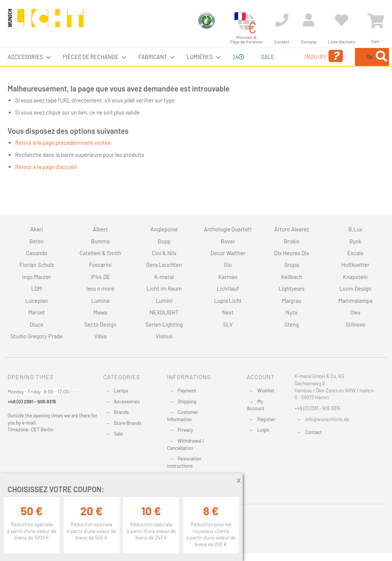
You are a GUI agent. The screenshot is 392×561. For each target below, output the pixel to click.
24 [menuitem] (219, 65)
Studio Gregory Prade (37, 336)
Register (266, 419)
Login (263, 430)
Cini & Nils (164, 253)
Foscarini (100, 265)
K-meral (164, 277)
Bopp (164, 241)
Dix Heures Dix (292, 253)
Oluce (37, 324)
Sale (118, 434)
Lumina (100, 301)
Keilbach (291, 277)
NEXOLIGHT (164, 312)
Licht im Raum (164, 288)
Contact (314, 432)
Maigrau (292, 301)
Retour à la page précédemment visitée (63, 160)
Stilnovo (355, 324)
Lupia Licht (228, 301)
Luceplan (37, 301)
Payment (187, 391)
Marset (37, 312)
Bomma (100, 241)
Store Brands (128, 423)
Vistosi (164, 336)
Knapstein (355, 277)
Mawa (100, 312)
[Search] (316, 92)
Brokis (292, 241)
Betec (37, 241)
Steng (291, 324)
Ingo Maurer (37, 277)
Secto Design (100, 324)
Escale (356, 253)
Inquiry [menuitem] (281, 67)
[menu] (196, 66)
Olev (355, 312)
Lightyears (292, 288)
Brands (121, 412)
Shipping (187, 401)
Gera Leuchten (164, 265)
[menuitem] (27, 57)
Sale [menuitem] (246, 57)
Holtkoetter (355, 265)
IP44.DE (101, 277)
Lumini (164, 301)
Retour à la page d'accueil (46, 184)
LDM (37, 288)
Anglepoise (164, 229)
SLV (228, 324)
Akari (36, 229)
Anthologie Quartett (228, 229)
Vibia (100, 336)
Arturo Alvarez (291, 229)
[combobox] (349, 66)
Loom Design (356, 288)
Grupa (292, 265)
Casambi (37, 253)
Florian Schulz (36, 265)
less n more (100, 288)
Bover (228, 241)
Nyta (291, 312)
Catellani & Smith (100, 253)
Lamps (121, 391)
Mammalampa (355, 301)
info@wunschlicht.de (327, 419)
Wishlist (266, 391)
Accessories (127, 401)
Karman (228, 277)
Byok (355, 241)
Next (228, 312)
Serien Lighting (164, 324)
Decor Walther (228, 253)
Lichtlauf (228, 288)
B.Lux (356, 229)
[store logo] (46, 22)
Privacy (185, 430)
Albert (101, 229)
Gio (228, 265)
